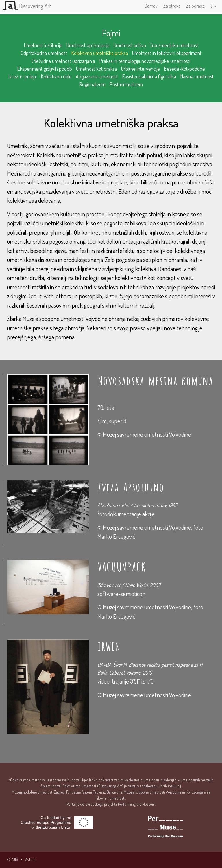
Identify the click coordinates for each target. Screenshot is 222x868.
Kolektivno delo (56, 76)
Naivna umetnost (197, 76)
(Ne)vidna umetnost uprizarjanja (63, 61)
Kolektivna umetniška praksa (100, 53)
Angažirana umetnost (97, 76)
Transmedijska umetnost (174, 45)
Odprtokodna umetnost (44, 53)
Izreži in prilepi (23, 76)
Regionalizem (92, 84)
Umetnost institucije (43, 45)
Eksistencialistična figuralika (149, 76)
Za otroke (172, 6)
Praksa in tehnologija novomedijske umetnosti (145, 61)
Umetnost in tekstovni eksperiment (167, 53)
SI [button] (213, 6)
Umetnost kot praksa (97, 69)
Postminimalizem (126, 84)
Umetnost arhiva (130, 45)
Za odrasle (195, 6)
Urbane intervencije (140, 69)
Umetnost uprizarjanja (88, 45)
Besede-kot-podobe (184, 69)
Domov (151, 6)
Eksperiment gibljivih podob (45, 69)
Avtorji (30, 859)
